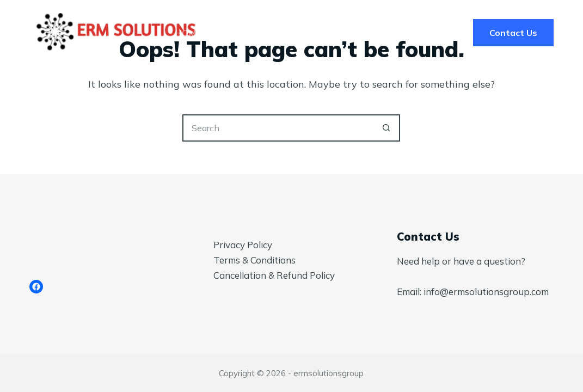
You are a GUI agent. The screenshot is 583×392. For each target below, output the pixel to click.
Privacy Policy (243, 245)
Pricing (335, 33)
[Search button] (386, 128)
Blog (396, 33)
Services (261, 33)
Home (188, 33)
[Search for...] (278, 128)
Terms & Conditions (254, 260)
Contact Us (513, 33)
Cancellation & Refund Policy (274, 275)
